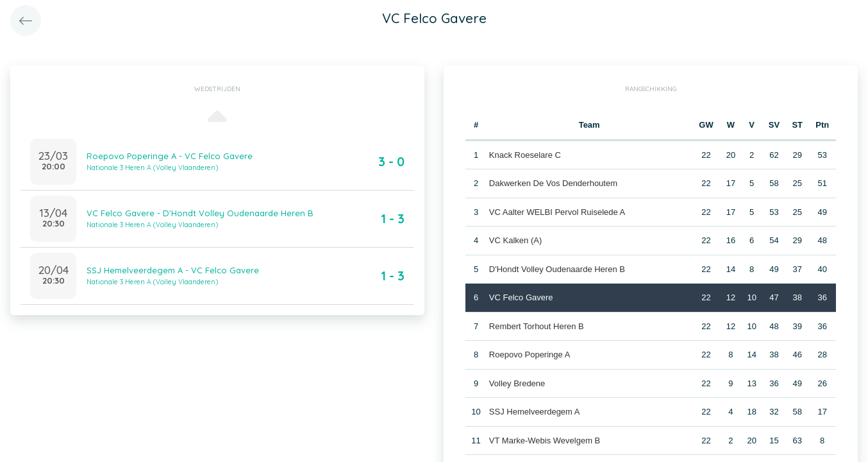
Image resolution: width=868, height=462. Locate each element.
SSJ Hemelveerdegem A (535, 412)
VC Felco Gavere (521, 297)
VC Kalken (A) (515, 240)
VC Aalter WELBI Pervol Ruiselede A (557, 212)
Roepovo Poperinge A (530, 355)
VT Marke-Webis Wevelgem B (545, 441)
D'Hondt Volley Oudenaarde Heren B (557, 269)
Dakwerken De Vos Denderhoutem (553, 183)
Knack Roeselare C (525, 155)
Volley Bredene (517, 383)
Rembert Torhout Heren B (537, 326)
